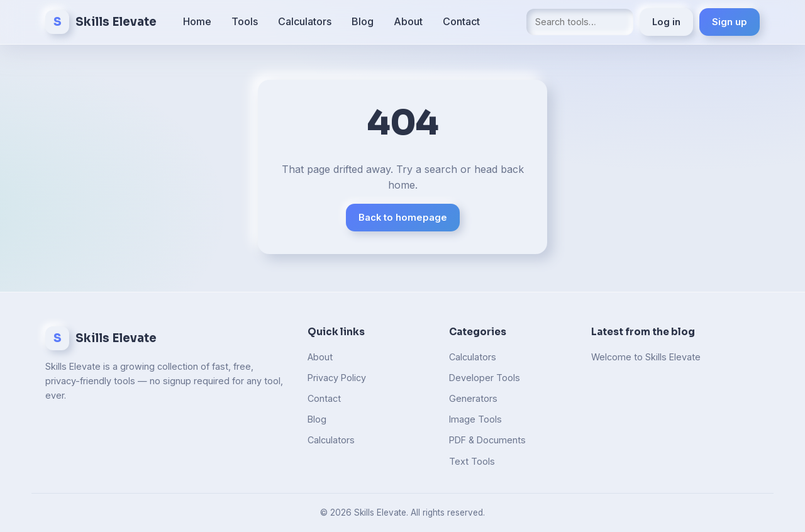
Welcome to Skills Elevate (646, 357)
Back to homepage (403, 218)
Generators (473, 398)
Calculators (305, 21)
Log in (666, 22)
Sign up (730, 22)
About (408, 21)
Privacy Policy (337, 378)
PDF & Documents (487, 440)
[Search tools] (580, 22)
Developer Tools (485, 378)
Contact (461, 21)
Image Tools (475, 419)
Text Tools (472, 461)
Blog (363, 21)
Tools (245, 21)
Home (197, 21)
